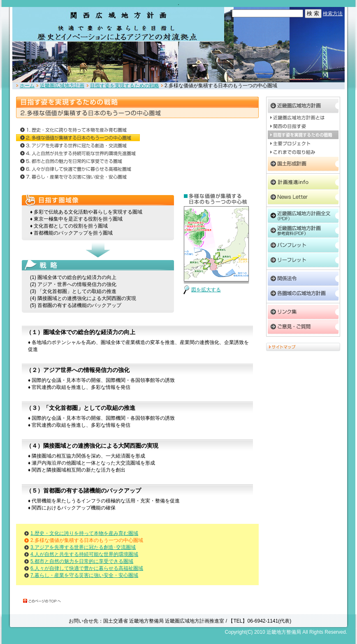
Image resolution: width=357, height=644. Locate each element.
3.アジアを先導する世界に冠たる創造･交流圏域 (83, 547)
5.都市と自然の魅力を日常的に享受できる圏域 (82, 561)
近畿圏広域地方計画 (62, 86)
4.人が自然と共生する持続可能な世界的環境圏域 (84, 554)
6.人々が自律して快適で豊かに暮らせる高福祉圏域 (87, 568)
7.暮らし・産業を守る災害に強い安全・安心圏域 (84, 575)
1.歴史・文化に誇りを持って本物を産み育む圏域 (84, 533)
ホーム (27, 86)
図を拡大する (206, 290)
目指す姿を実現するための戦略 (125, 86)
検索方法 (333, 14)
